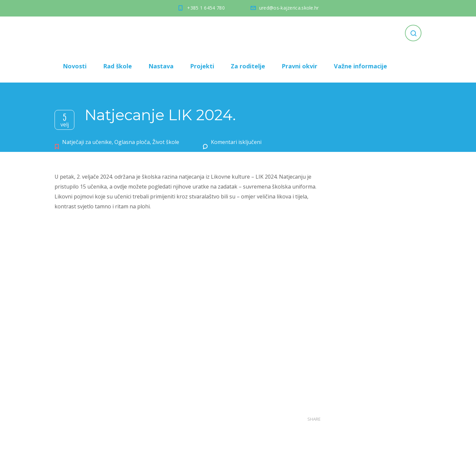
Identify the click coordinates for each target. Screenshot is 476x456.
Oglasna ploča (132, 142)
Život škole (166, 142)
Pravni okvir (299, 66)
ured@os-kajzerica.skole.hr (289, 8)
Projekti (202, 66)
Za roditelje (248, 66)
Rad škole (118, 66)
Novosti (75, 66)
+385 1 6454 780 (206, 8)
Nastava (161, 66)
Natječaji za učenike (87, 142)
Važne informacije (360, 66)
